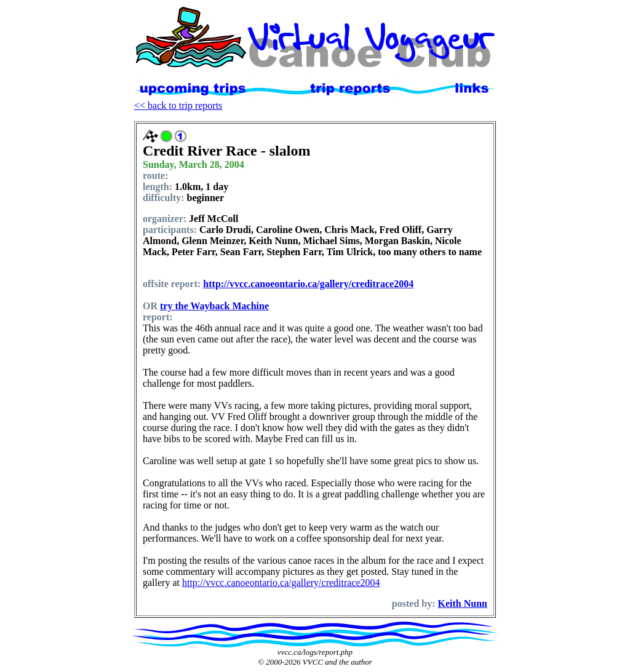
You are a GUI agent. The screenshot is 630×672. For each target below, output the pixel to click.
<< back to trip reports (178, 105)
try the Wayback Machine (214, 306)
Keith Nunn (463, 603)
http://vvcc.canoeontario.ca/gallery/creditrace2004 (308, 284)
